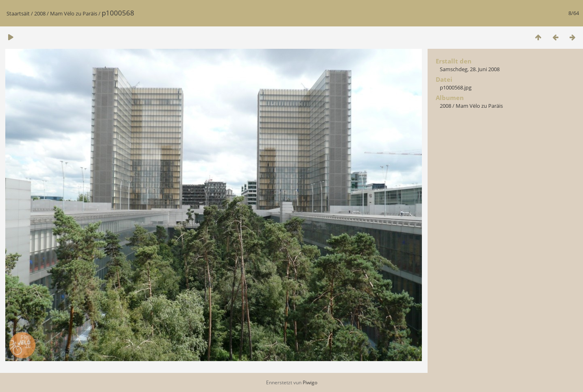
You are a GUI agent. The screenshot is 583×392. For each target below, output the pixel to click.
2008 (40, 13)
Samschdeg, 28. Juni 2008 (470, 69)
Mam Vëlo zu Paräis (74, 13)
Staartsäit (18, 13)
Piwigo (310, 382)
